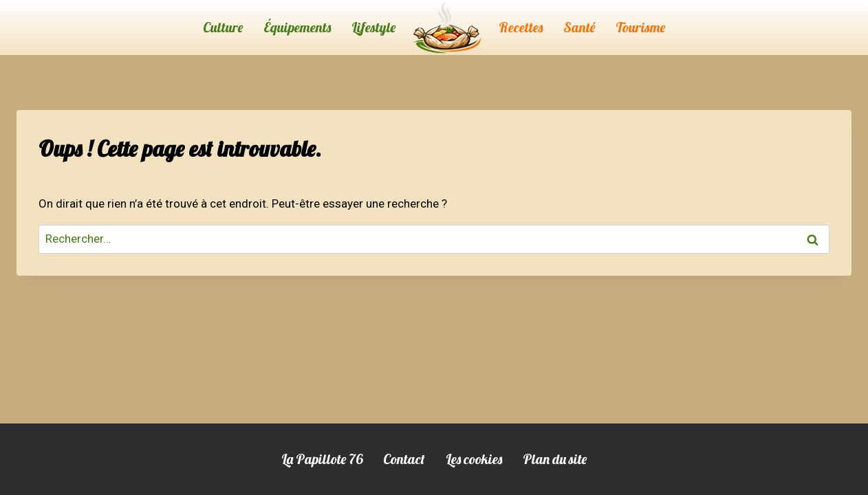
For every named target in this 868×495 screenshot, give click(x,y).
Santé (579, 27)
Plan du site (555, 459)
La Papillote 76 (322, 459)
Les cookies (474, 459)
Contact (404, 459)
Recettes (521, 27)
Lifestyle (373, 27)
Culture (223, 27)
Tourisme (640, 27)
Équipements (297, 27)
